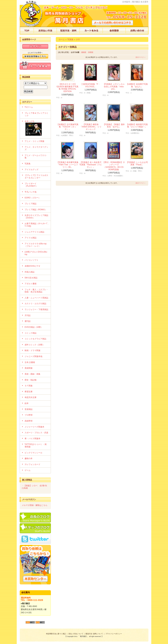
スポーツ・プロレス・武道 (36, 433)
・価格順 (83, 52)
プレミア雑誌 (31, 204)
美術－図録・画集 (32, 374)
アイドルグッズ (31, 170)
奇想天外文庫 (31, 397)
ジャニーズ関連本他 (33, 356)
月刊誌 (28, 315)
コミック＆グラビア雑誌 (35, 339)
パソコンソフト (31, 260)
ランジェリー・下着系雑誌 (36, 309)
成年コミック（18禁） (35, 345)
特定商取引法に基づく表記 (56, 634)
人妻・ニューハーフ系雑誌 (36, 298)
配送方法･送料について (94, 634)
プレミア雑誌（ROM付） (36, 210)
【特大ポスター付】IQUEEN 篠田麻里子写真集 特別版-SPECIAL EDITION (68, 88)
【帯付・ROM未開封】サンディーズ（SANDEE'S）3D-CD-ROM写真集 (114, 166)
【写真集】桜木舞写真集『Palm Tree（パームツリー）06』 (68, 165)
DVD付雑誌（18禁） (34, 327)
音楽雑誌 (29, 409)
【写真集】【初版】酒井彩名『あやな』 (114, 126)
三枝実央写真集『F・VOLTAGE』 (91, 85)
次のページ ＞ (141, 57)
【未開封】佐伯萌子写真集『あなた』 (137, 85)
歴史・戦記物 (31, 380)
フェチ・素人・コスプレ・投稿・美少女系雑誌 (36, 291)
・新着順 (90, 52)
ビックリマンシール (33, 453)
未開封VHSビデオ (33, 266)
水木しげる (37, 128)
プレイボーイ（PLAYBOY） (31, 185)
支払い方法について (76, 634)
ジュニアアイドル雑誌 (34, 232)
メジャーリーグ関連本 (34, 427)
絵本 (27, 403)
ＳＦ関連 (29, 386)
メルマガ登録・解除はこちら (35, 505)
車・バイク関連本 (32, 439)
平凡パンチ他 (31, 192)
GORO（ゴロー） (33, 198)
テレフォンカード (32, 464)
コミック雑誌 (31, 333)
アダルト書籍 (31, 284)
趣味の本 (29, 458)
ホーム (62, 40)
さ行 (78, 40)
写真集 (28, 164)
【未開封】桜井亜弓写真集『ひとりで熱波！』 (137, 126)
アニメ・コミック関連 (34, 141)
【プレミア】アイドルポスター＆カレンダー (36, 177)
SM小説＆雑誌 (31, 278)
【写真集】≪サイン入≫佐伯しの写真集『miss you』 (114, 87)
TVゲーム (29, 107)
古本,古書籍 (30, 362)
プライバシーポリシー (114, 634)
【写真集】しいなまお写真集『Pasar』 (137, 164)
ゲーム (28, 470)
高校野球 (29, 421)
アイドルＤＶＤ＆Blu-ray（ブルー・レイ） (36, 245)
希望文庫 (29, 392)
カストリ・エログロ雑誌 (35, 304)
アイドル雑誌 (31, 238)
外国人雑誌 (30, 272)
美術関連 (29, 368)
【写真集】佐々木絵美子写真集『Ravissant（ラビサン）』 (91, 165)
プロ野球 (29, 415)
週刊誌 (28, 321)
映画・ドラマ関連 (32, 350)
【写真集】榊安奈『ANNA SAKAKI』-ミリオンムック (91, 127)
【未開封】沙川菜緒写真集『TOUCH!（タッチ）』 (68, 127)
